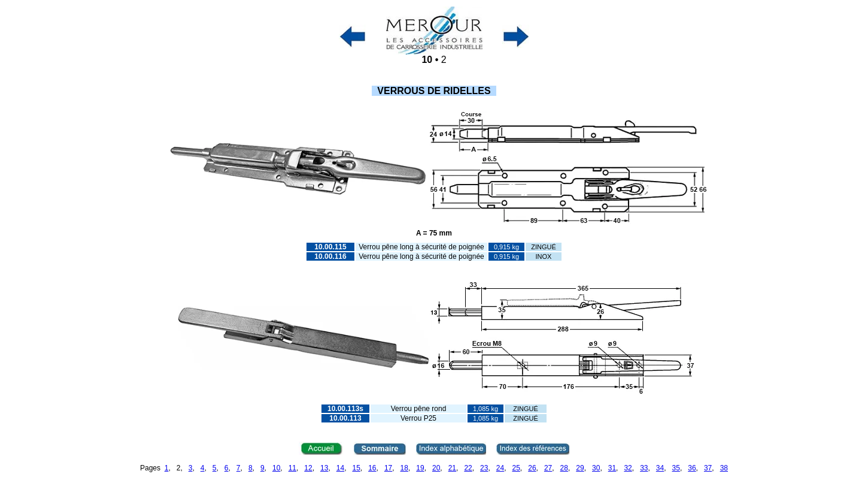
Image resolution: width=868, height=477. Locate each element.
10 (276, 468)
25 (516, 468)
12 (308, 468)
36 (692, 468)
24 (500, 468)
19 (420, 468)
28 (564, 468)
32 (628, 468)
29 (580, 468)
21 (452, 468)
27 (548, 468)
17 (388, 468)
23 (484, 468)
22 (468, 468)
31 (612, 468)
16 (372, 468)
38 (724, 468)
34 (660, 468)
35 (676, 468)
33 (644, 468)
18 (404, 468)
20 (436, 468)
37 (708, 468)
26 (532, 468)
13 (324, 468)
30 (596, 468)
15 (356, 468)
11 (292, 468)
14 (340, 468)
